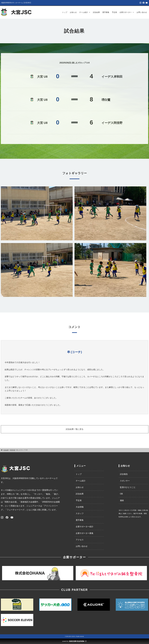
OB (121, 494)
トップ (65, 12)
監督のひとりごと (128, 487)
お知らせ (73, 12)
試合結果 (96, 12)
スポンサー (125, 481)
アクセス (80, 540)
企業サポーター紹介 (85, 527)
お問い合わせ (142, 12)
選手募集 (106, 12)
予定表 (114, 12)
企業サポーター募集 (85, 533)
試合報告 (124, 474)
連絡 (122, 500)
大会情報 (80, 507)
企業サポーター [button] (127, 12)
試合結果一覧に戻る (75, 429)
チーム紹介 (85, 12)
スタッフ (80, 513)
